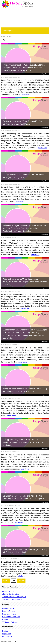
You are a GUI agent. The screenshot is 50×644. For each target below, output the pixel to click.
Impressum (7, 634)
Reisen (5, 619)
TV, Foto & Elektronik (10, 622)
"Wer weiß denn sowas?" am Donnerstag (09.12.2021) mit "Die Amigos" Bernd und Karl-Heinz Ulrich (25, 282)
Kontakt (5, 631)
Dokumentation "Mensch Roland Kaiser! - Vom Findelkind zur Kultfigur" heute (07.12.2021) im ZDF (25, 497)
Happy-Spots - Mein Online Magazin (17, 4)
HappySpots (6, 36)
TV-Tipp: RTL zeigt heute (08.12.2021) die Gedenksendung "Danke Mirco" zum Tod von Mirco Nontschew (24, 442)
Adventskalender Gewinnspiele (14, 597)
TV (12, 36)
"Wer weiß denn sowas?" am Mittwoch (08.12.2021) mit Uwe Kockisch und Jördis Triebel (25, 390)
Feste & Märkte (8, 591)
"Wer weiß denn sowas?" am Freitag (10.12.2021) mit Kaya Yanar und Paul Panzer (24, 123)
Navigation (8, 31)
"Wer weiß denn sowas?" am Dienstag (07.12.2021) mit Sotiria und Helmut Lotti (25, 551)
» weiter (21, 581)
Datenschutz (7, 637)
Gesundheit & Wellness (11, 617)
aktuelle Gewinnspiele (11, 594)
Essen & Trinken (9, 611)
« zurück (6, 581)
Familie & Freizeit (9, 614)
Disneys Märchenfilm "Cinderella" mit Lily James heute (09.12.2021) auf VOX (23, 176)
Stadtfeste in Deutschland (12, 600)
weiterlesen (26, 94)
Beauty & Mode (8, 608)
